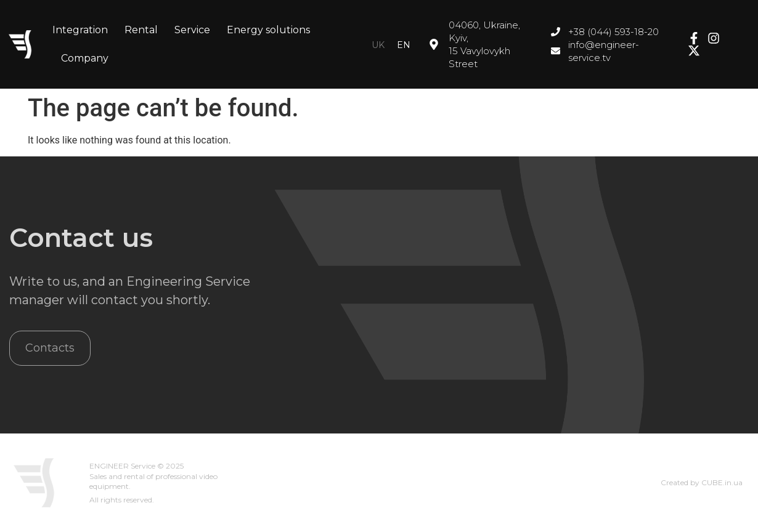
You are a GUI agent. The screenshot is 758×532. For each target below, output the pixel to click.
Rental (141, 30)
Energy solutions (268, 30)
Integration (80, 30)
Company (85, 58)
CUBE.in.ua (722, 482)
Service (192, 30)
